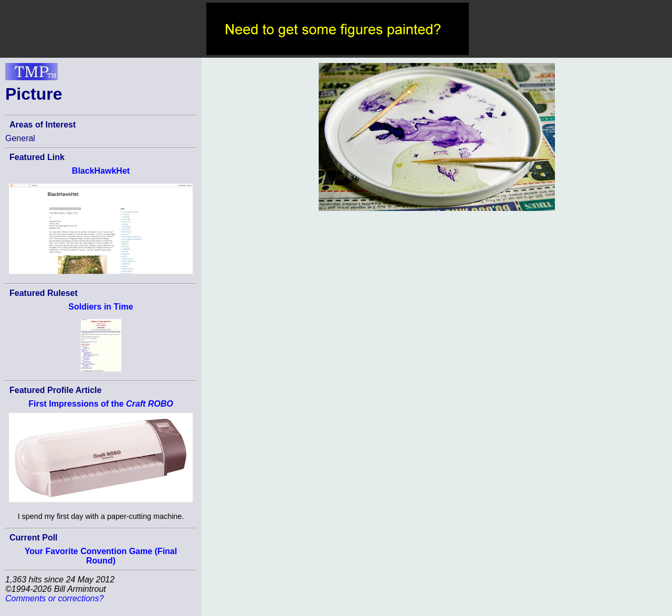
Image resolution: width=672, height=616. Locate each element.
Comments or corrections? (55, 598)
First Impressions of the (101, 404)
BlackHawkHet (101, 171)
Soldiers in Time (101, 307)
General (20, 138)
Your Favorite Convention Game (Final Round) (101, 556)
